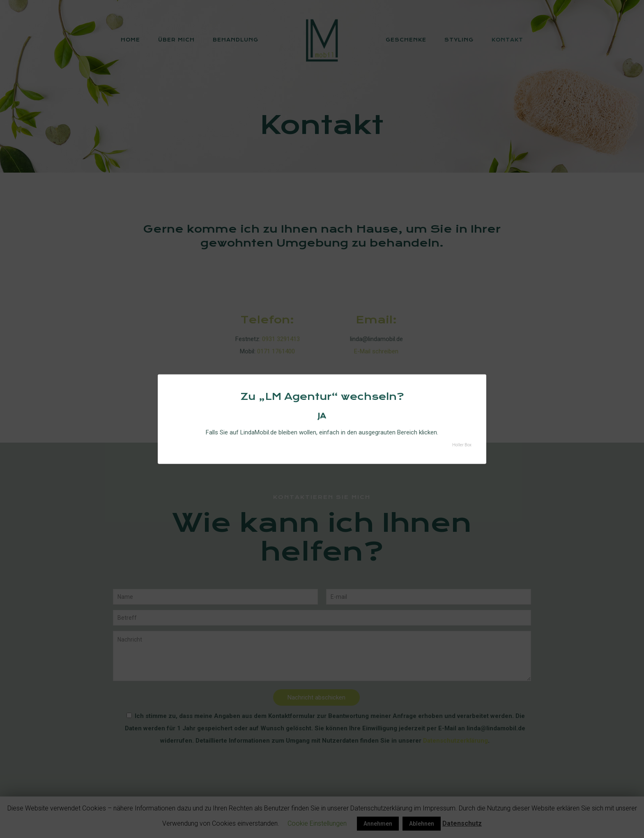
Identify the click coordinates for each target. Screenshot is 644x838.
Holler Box (462, 445)
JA (322, 416)
